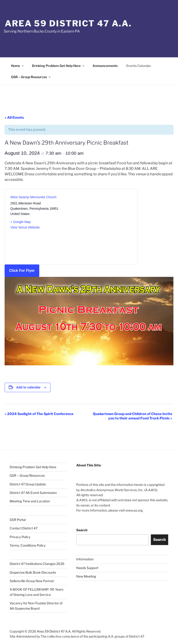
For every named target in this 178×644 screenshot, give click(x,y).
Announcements (105, 66)
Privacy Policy (20, 537)
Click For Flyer (22, 271)
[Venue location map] (102, 224)
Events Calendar (139, 66)
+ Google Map (20, 222)
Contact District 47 (24, 528)
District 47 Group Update (28, 484)
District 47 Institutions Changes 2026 (37, 564)
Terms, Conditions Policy (28, 545)
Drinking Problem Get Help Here (58, 66)
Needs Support (87, 568)
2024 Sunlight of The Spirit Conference (39, 414)
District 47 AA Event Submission (33, 493)
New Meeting (86, 576)
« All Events (14, 118)
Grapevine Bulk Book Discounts (33, 572)
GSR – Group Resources (31, 77)
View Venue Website (25, 227)
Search (82, 530)
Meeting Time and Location (30, 501)
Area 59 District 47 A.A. (68, 23)
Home (18, 66)
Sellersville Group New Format (32, 581)
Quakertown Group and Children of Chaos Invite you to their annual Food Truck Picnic (133, 416)
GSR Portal (18, 520)
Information (85, 559)
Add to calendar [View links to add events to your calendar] (28, 387)
